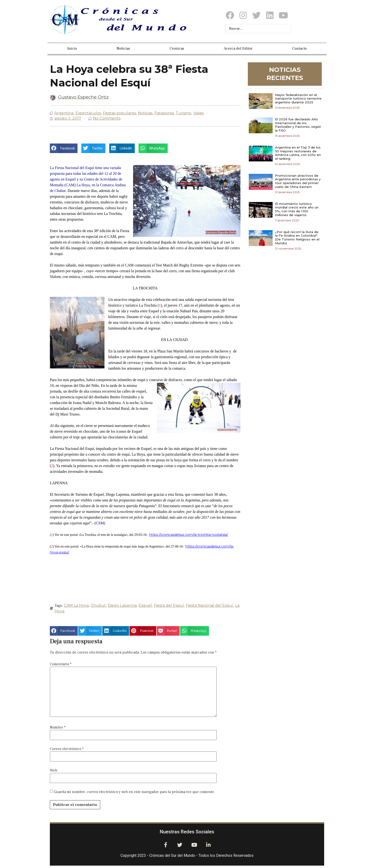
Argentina (64, 113)
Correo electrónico (67, 749)
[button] (64, 148)
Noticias (123, 48)
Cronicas (177, 48)
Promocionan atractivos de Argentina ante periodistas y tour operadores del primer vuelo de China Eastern (298, 181)
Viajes (198, 113)
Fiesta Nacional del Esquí (210, 605)
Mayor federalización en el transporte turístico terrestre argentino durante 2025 (298, 99)
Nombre (58, 727)
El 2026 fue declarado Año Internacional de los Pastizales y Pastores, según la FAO (298, 125)
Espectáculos (88, 113)
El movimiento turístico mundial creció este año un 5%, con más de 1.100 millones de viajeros (297, 209)
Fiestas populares (119, 113)
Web (54, 770)
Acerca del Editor (238, 48)
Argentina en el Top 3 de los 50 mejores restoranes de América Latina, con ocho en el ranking (298, 153)
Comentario (61, 664)
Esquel (145, 605)
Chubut (98, 605)
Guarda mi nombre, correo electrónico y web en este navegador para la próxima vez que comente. (134, 792)
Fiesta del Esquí (169, 605)
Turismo (183, 113)
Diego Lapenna (122, 605)
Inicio (72, 48)
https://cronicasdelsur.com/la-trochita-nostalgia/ (189, 535)
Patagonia (164, 113)
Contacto (299, 48)
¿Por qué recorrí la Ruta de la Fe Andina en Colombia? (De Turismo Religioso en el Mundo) (297, 237)
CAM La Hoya (76, 605)
